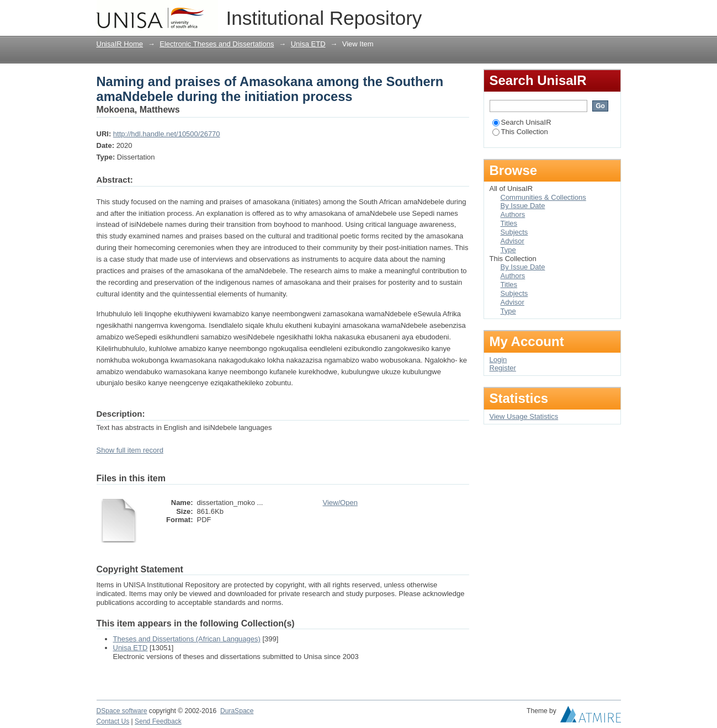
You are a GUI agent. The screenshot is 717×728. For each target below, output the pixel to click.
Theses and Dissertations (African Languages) (187, 639)
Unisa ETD (308, 44)
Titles (509, 223)
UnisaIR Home (120, 44)
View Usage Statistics (524, 416)
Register (503, 368)
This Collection (520, 132)
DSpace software (122, 711)
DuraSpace (237, 711)
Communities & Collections (543, 197)
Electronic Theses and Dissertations (217, 44)
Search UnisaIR (522, 122)
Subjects (514, 232)
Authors (513, 214)
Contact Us (113, 721)
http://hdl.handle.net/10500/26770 (167, 134)
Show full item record (130, 450)
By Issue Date (523, 206)
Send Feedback (158, 721)
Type (508, 250)
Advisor (512, 241)
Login (612, 14)
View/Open (340, 503)
